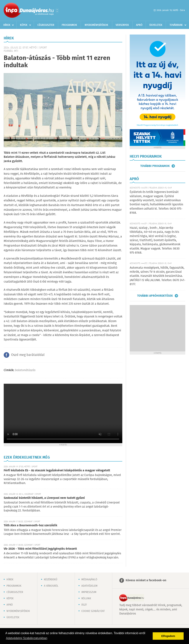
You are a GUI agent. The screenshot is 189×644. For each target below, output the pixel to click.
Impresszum (89, 592)
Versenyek (122, 25)
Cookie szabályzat (93, 611)
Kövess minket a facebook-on (146, 580)
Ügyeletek (156, 25)
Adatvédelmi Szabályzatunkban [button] (27, 638)
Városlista (57, 11)
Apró (139, 25)
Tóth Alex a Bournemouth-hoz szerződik (30, 525)
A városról (51, 586)
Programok (69, 25)
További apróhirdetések (155, 296)
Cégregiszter (46, 25)
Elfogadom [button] (168, 636)
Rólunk (86, 599)
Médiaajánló (89, 580)
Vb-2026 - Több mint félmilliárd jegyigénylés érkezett (40, 549)
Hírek (7, 25)
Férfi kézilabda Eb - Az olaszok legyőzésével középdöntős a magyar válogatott (57, 471)
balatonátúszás (25, 370)
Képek (24, 25)
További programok (155, 166)
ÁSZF (84, 605)
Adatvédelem (89, 586)
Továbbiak (176, 25)
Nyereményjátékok (96, 25)
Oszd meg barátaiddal (28, 355)
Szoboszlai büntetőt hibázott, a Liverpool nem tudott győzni (44, 498)
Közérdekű (51, 580)
